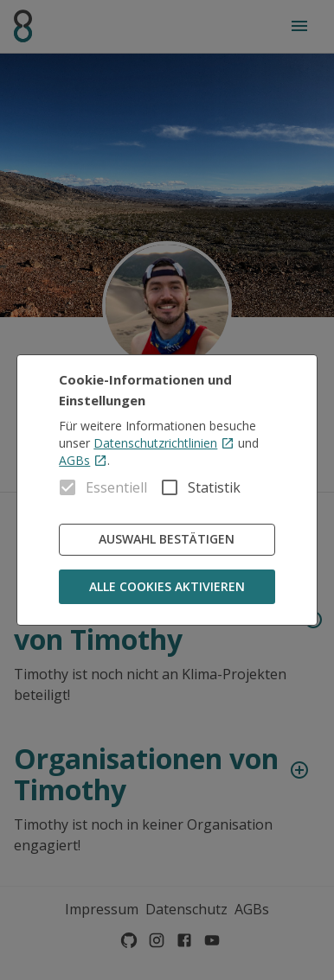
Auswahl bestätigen (167, 540)
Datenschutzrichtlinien (164, 443)
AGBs (83, 460)
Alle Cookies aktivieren (167, 587)
